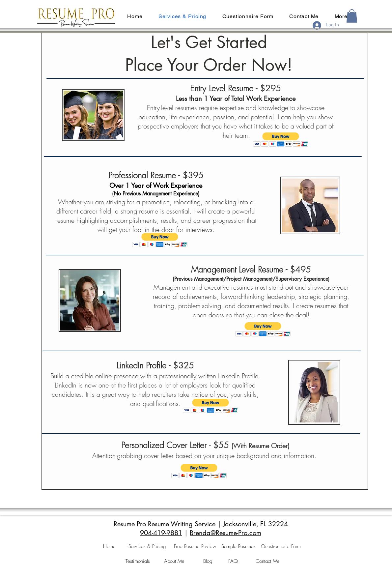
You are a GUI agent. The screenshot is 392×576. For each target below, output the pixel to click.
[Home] (109, 547)
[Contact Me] (268, 562)
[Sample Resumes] (238, 547)
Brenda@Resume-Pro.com (225, 533)
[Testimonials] (138, 562)
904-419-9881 (161, 533)
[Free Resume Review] (195, 547)
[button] (352, 16)
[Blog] (208, 562)
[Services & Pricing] (147, 547)
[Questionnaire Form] (281, 547)
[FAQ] (233, 562)
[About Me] (174, 562)
